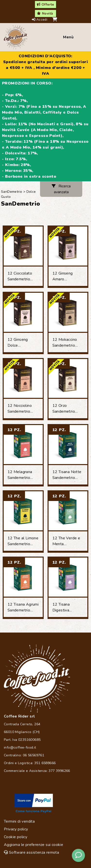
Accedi (40, 20)
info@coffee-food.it (20, 747)
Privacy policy (16, 829)
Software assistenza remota (31, 852)
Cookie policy (16, 837)
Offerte (45, 4)
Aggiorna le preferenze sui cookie (33, 845)
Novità (45, 13)
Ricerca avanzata (61, 189)
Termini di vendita (19, 821)
